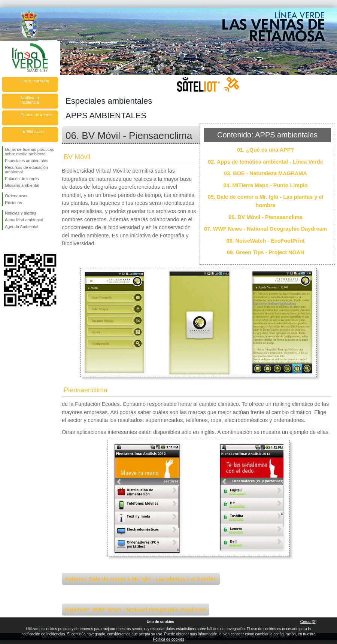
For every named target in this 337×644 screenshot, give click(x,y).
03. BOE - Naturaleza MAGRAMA (265, 173)
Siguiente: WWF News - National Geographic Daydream (136, 610)
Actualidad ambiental (24, 220)
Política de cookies (168, 639)
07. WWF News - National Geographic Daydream (266, 229)
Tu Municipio (32, 131)
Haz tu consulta (35, 81)
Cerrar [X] (308, 622)
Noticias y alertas (21, 213)
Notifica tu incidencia (30, 100)
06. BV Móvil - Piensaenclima (265, 217)
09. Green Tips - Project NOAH (266, 252)
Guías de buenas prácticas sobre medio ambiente (29, 152)
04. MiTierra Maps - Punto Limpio (265, 185)
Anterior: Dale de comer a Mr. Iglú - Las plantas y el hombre (141, 579)
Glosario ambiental (22, 185)
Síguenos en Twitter (19, 242)
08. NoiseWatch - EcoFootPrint (266, 241)
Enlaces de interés (22, 179)
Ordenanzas (16, 196)
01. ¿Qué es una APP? (265, 150)
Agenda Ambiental (22, 227)
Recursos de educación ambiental (26, 170)
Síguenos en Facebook (6, 242)
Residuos (13, 203)
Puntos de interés (37, 115)
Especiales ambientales (27, 161)
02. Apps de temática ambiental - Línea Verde (265, 162)
